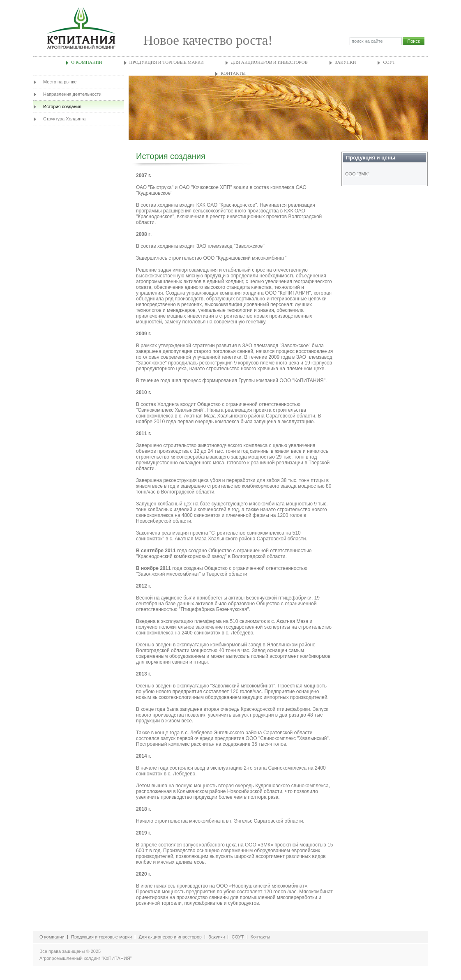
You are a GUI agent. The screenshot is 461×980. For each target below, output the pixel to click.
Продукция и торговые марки (167, 62)
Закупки (346, 62)
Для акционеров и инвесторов (269, 62)
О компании (86, 62)
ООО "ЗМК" (357, 174)
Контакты (233, 73)
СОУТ (389, 62)
